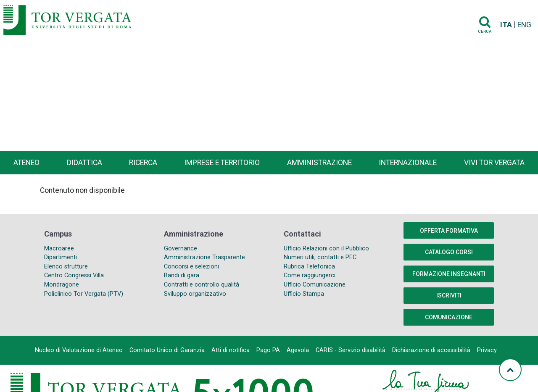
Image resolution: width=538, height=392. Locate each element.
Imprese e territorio (222, 163)
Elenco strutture (66, 267)
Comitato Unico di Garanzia (167, 350)
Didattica (84, 163)
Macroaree (59, 249)
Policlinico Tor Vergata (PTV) (84, 294)
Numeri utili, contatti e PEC (320, 257)
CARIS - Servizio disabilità (351, 350)
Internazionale (408, 163)
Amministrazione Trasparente (204, 257)
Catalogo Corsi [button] (449, 252)
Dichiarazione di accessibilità (431, 350)
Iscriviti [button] (449, 295)
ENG (524, 25)
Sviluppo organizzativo (195, 294)
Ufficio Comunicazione (315, 285)
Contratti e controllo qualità (202, 285)
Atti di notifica (231, 350)
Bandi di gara (182, 275)
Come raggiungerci (310, 275)
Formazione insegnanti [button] (449, 274)
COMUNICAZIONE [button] (449, 317)
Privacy (487, 350)
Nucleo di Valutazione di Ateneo (79, 350)
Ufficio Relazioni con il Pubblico (326, 249)
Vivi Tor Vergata (494, 163)
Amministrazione (319, 163)
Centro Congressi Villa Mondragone (74, 280)
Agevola (298, 350)
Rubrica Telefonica (309, 267)
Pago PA (268, 350)
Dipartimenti (61, 257)
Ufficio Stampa (304, 294)
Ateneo (26, 163)
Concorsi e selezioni (191, 267)
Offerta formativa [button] (449, 231)
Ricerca (143, 163)
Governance (181, 249)
